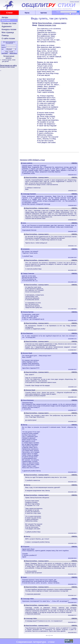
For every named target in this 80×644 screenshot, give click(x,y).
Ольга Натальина (28, 400)
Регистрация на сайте (8, 65)
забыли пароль (13, 53)
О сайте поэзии (8, 38)
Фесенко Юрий (27, 353)
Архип (25, 577)
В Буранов (26, 547)
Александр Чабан (28, 599)
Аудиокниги (7, 26)
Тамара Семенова (28, 273)
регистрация (5, 53)
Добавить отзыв (39, 160)
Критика (44, 13)
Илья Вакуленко (28, 333)
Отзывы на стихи (9, 23)
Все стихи (6, 20)
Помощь (5, 35)
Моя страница (8, 32)
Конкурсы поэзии (9, 29)
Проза (27, 13)
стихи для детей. (9, 61)
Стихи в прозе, (7, 60)
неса (24, 223)
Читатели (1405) (26, 160)
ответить (74, 163)
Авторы (5, 17)
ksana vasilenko (28, 163)
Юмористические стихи (47, 25)
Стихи (9, 13)
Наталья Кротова (28, 312)
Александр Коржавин (29, 194)
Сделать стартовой (74, 2)
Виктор (25, 425)
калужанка (26, 249)
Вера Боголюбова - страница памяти (52, 23)
